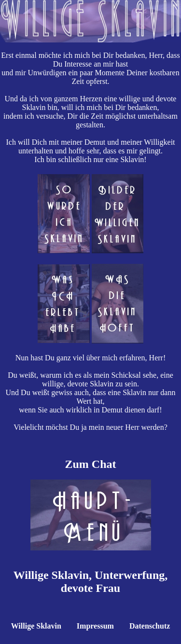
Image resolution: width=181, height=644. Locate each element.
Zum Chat (90, 464)
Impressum (95, 626)
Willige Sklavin (36, 626)
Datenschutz (150, 626)
